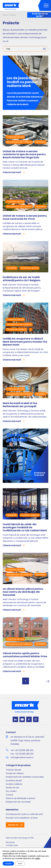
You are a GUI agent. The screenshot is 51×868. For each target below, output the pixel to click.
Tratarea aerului (15, 137)
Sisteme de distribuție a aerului (20, 798)
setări (38, 859)
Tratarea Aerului (13, 770)
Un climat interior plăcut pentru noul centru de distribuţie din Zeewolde (23, 592)
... (31, 329)
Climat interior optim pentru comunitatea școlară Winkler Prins (25, 655)
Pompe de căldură (15, 773)
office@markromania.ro (22, 757)
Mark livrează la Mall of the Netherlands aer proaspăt (20, 405)
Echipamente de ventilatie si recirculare (25, 777)
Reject (20, 864)
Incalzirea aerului (30, 268)
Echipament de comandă (18, 802)
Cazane (10, 795)
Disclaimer (10, 842)
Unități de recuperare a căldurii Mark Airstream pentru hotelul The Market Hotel (25, 342)
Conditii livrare (12, 845)
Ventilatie (40, 142)
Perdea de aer (13, 788)
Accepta (8, 864)
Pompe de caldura (16, 329)
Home (5, 15)
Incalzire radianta (30, 515)
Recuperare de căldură (19, 142)
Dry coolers (11, 791)
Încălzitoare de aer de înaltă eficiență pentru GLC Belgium (22, 279)
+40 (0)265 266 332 (24, 750)
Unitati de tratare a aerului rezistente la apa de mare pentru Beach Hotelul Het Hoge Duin (24, 154)
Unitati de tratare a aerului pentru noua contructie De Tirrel (25, 217)
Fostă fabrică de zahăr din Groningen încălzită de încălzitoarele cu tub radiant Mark (25, 527)
